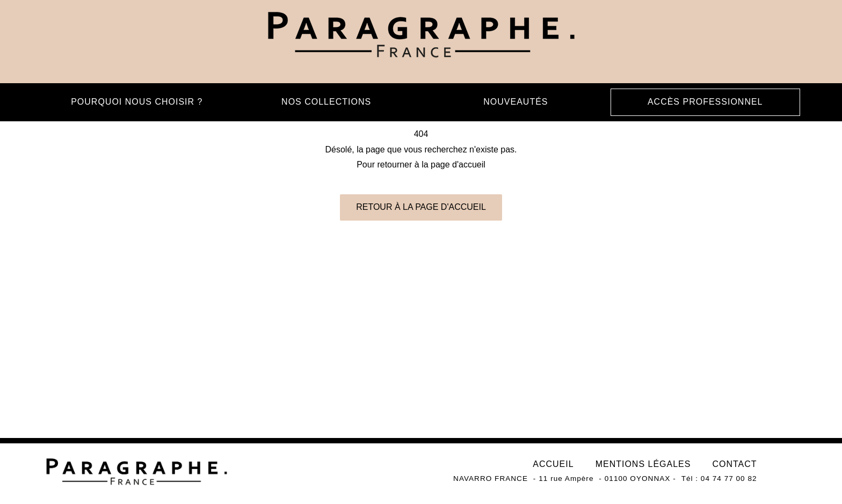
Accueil (553, 464)
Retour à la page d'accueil (421, 207)
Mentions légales (643, 464)
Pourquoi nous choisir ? (137, 102)
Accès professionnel (705, 102)
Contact (734, 464)
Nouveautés (516, 102)
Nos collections (326, 102)
